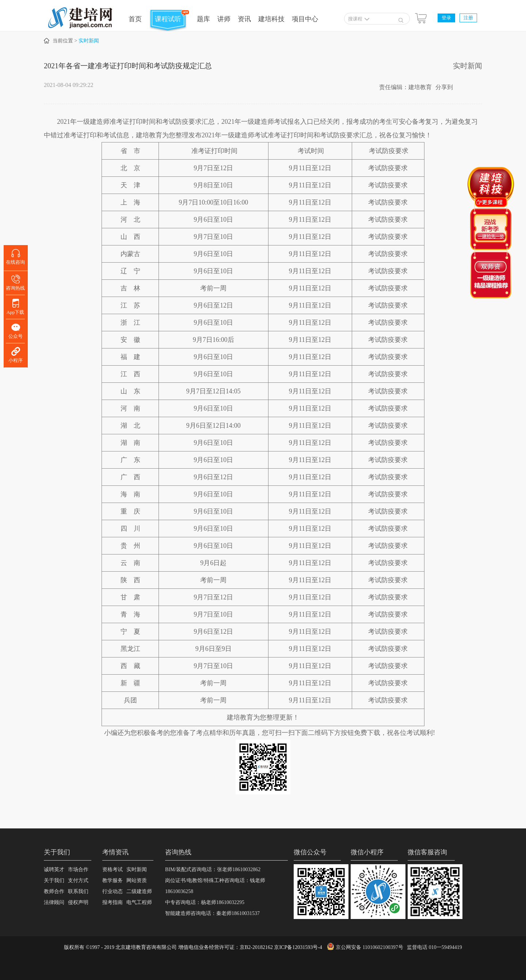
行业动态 (113, 891)
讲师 (224, 19)
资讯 (244, 19)
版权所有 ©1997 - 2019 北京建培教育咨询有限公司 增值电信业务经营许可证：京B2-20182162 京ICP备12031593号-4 (193, 947)
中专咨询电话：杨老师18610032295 (205, 902)
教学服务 (113, 880)
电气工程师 (139, 902)
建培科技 (271, 19)
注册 (468, 18)
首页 (135, 19)
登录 (446, 18)
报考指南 (113, 902)
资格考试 (113, 870)
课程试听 (168, 19)
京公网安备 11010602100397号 (369, 947)
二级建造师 (139, 891)
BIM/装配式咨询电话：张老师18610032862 (213, 870)
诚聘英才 (54, 870)
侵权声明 (78, 902)
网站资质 (137, 880)
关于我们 (54, 880)
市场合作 (78, 870)
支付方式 (78, 880)
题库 (203, 19)
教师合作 (54, 891)
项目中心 (305, 19)
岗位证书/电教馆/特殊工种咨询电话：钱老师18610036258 (215, 886)
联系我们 (78, 891)
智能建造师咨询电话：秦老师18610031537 (212, 913)
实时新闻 (89, 41)
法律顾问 (54, 902)
